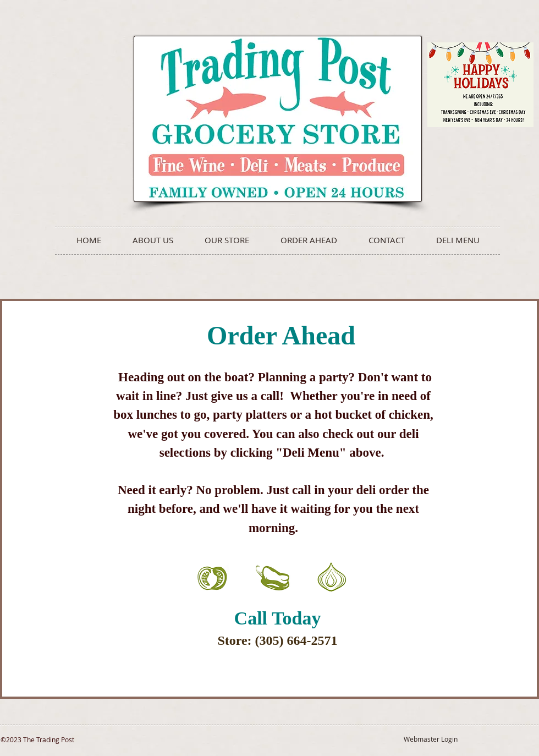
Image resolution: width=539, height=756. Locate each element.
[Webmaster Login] (430, 739)
